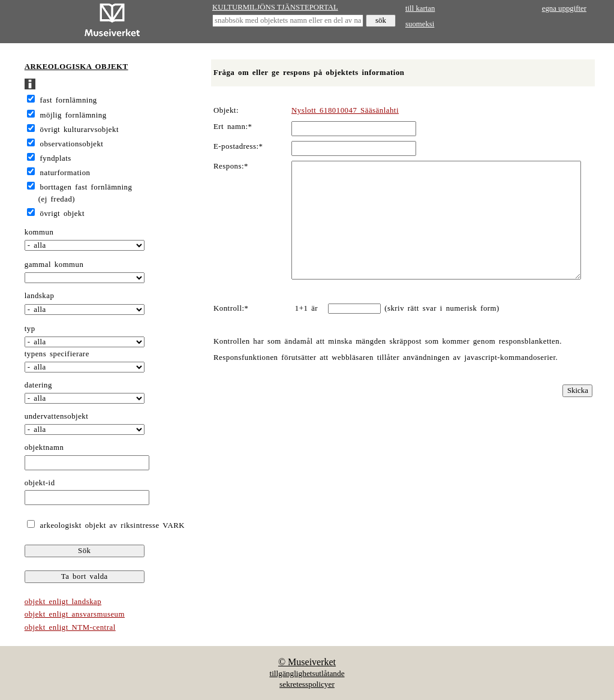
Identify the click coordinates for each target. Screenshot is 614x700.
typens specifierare (57, 354)
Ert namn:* (233, 127)
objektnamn (44, 447)
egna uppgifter (564, 8)
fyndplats (56, 158)
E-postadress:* (238, 146)
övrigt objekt (62, 214)
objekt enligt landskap (63, 602)
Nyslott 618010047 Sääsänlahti (345, 110)
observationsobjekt (72, 144)
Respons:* (231, 166)
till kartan (420, 8)
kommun (39, 232)
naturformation (65, 173)
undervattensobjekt (57, 416)
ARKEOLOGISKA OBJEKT (76, 67)
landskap (40, 296)
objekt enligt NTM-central (70, 627)
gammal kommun (54, 265)
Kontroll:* (231, 308)
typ (30, 329)
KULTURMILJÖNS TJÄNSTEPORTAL (275, 7)
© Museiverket (307, 662)
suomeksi (420, 24)
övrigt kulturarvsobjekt (79, 130)
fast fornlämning (69, 100)
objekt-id (40, 483)
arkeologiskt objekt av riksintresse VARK (111, 525)
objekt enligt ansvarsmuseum (75, 614)
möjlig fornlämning (73, 115)
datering (38, 385)
